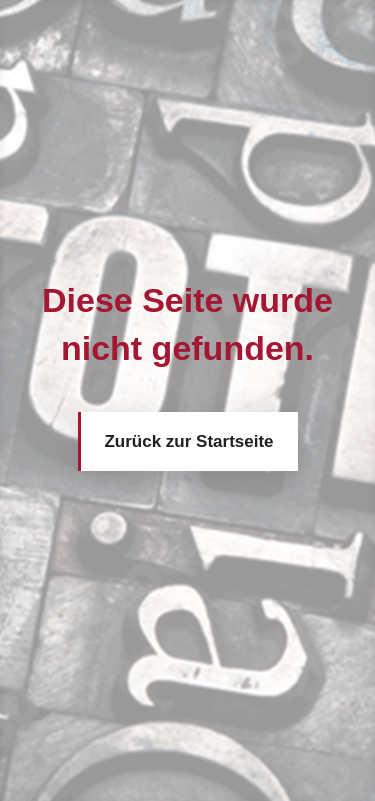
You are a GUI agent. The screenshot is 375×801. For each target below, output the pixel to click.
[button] (36, 765)
